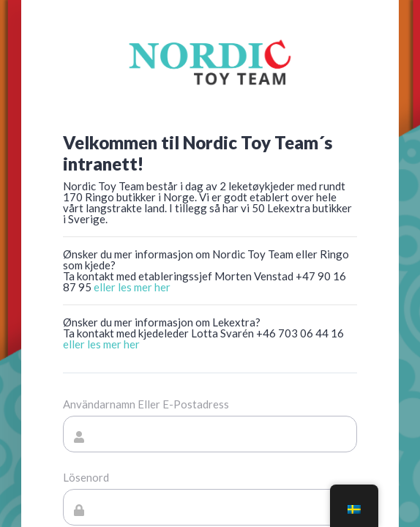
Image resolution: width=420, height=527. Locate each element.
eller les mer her (132, 287)
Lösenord (86, 478)
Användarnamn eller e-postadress (146, 404)
